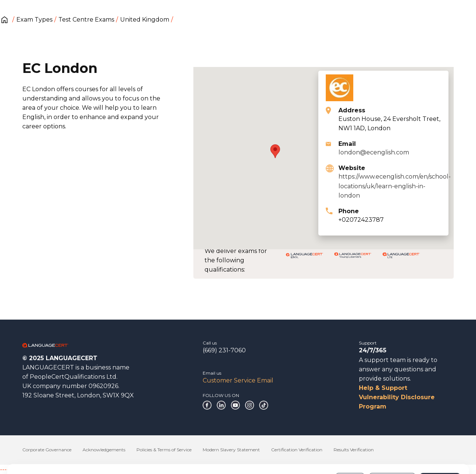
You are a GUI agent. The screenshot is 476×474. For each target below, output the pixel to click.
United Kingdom (145, 20)
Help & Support (383, 388)
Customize (392, 448)
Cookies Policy (200, 451)
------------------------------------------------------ (60, 469)
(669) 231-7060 (224, 350)
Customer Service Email (238, 380)
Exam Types (34, 20)
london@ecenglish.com (374, 152)
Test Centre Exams (86, 20)
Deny (350, 448)
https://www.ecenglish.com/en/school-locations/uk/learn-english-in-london (395, 186)
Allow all (440, 448)
